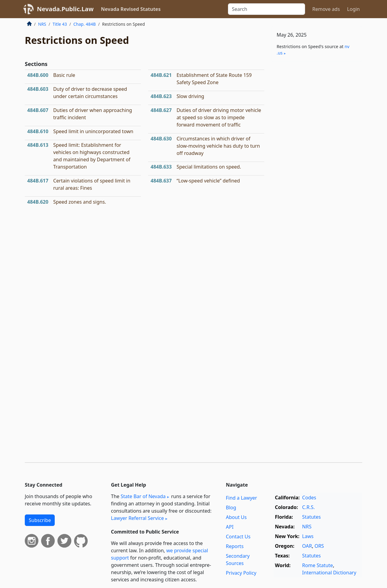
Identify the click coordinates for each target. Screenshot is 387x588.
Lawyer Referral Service (137, 518)
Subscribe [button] (40, 520)
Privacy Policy (241, 573)
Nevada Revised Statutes (131, 9)
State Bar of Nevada (143, 496)
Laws (308, 536)
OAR (307, 546)
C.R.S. (308, 507)
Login (353, 9)
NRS (42, 24)
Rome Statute (317, 565)
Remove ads (326, 9)
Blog (231, 508)
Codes (309, 498)
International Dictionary (329, 573)
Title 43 (60, 24)
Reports (235, 546)
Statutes (311, 517)
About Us (236, 517)
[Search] (267, 9)
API (230, 527)
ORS (319, 546)
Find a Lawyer (241, 498)
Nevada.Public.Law (65, 9)
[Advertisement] (317, 161)
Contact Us (238, 537)
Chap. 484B (85, 24)
